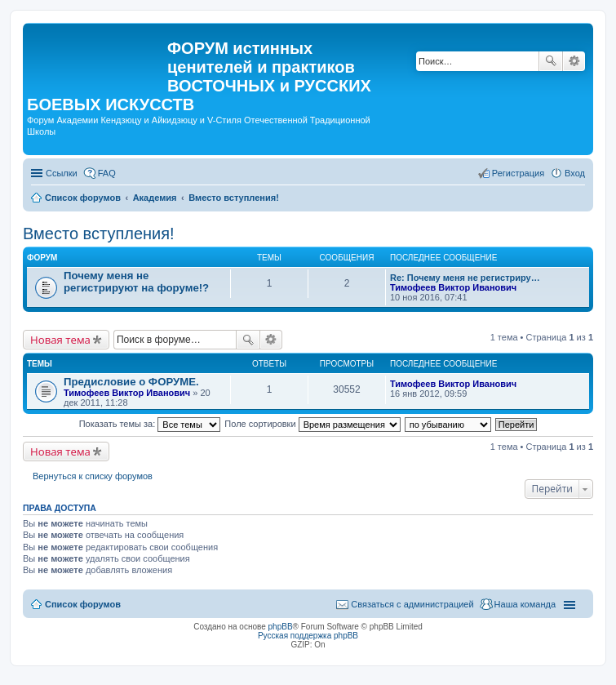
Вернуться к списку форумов (93, 476)
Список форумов (83, 604)
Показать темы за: (150, 424)
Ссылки (62, 173)
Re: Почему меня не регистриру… (465, 278)
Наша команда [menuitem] (525, 604)
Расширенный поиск (574, 61)
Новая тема (60, 340)
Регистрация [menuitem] (518, 173)
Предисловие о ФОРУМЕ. (131, 382)
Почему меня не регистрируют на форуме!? (136, 282)
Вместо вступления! (99, 234)
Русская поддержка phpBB (308, 636)
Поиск (551, 61)
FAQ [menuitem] (107, 173)
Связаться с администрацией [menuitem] (412, 604)
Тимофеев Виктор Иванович (453, 287)
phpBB (281, 627)
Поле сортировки (312, 424)
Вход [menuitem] (575, 173)
